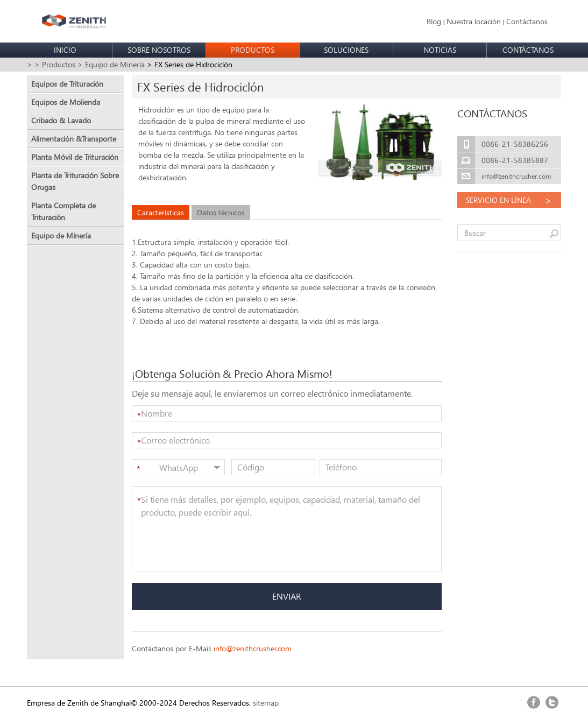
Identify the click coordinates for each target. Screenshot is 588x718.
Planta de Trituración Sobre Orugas (75, 181)
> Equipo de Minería (111, 64)
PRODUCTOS (253, 50)
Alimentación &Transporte (74, 139)
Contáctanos (527, 21)
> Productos (55, 64)
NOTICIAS (440, 50)
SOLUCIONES (346, 50)
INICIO (65, 50)
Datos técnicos (221, 212)
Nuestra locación (474, 21)
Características (161, 212)
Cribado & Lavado (61, 120)
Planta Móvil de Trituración (75, 157)
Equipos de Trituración (67, 84)
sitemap (266, 703)
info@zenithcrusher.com (253, 648)
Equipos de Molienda (66, 102)
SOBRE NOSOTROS (159, 50)
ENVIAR (287, 596)
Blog (434, 21)
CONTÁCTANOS (528, 50)
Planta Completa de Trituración (63, 211)
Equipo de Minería (61, 235)
